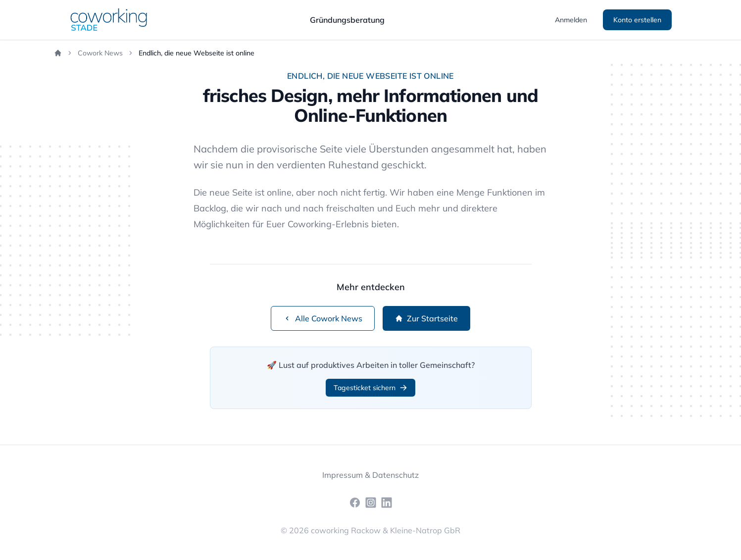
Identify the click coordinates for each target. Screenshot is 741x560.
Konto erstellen (637, 20)
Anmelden (571, 20)
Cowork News (100, 53)
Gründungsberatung (347, 20)
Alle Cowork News (323, 318)
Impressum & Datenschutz (370, 475)
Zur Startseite (426, 318)
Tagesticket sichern (370, 388)
